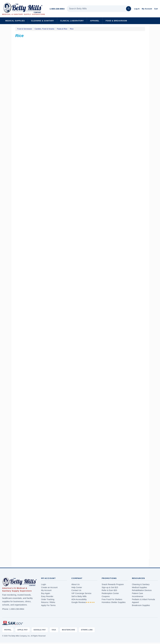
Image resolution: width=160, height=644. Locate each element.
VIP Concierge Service (81, 593)
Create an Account (49, 587)
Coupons (106, 596)
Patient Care (137, 593)
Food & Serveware (25, 29)
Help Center (77, 587)
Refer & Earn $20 (109, 590)
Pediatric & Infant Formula (143, 599)
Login (44, 584)
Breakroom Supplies (141, 605)
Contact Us (76, 590)
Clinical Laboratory (72, 21)
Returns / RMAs (48, 602)
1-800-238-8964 (57, 9)
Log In (137, 9)
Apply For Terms (48, 605)
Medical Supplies (15, 21)
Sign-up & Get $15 (110, 587)
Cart (156, 9)
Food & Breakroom (116, 21)
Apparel (95, 21)
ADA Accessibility (79, 599)
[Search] (129, 9)
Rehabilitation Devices (142, 590)
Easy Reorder (47, 596)
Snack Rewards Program (113, 584)
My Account (147, 9)
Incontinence (138, 596)
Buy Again (46, 593)
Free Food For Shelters (112, 599)
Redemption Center (110, 593)
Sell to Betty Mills (79, 596)
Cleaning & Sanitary (43, 21)
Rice (72, 29)
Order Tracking (48, 599)
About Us (75, 584)
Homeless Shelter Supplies (114, 602)
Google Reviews (83, 602)
